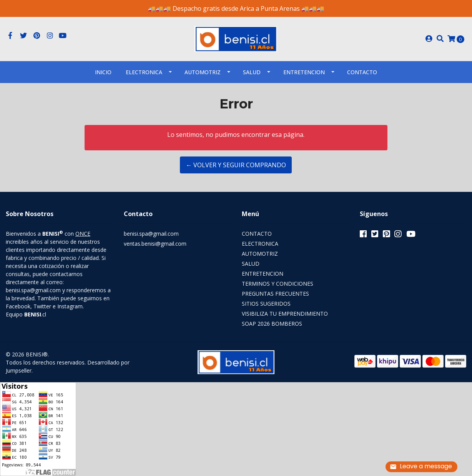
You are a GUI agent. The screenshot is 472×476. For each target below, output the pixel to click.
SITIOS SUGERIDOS (266, 304)
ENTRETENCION (304, 72)
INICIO (103, 72)
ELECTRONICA (144, 72)
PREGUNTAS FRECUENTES (275, 294)
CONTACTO (257, 234)
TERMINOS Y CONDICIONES (278, 284)
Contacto (362, 72)
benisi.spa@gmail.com (151, 234)
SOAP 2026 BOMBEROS (272, 324)
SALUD (252, 72)
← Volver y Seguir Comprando (236, 165)
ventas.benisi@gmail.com (155, 244)
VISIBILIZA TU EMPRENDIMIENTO (285, 314)
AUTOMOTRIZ (203, 72)
